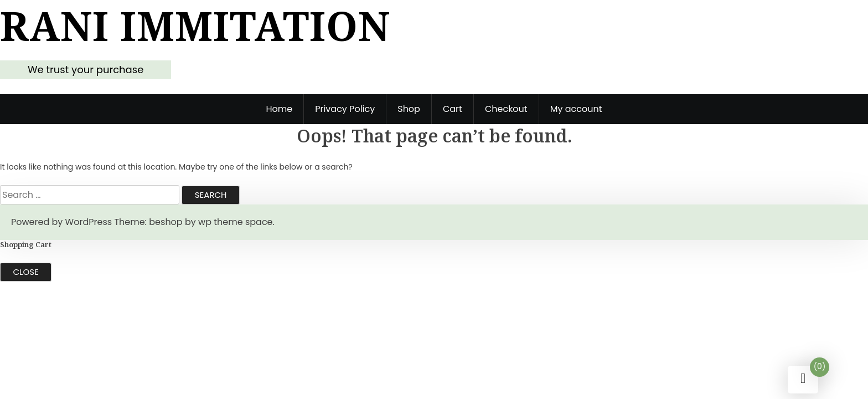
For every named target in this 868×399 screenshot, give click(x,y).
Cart (453, 109)
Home (279, 109)
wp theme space (235, 222)
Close (26, 272)
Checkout (506, 109)
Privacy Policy (345, 109)
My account (576, 109)
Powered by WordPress (61, 222)
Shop (409, 109)
